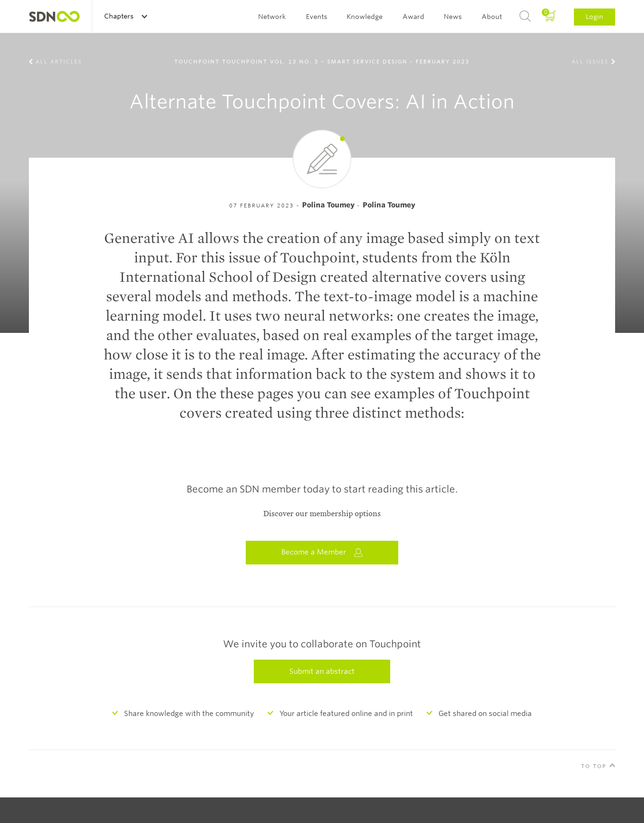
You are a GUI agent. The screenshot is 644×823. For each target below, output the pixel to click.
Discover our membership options (322, 514)
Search (525, 17)
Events (317, 17)
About (492, 17)
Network (272, 17)
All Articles (59, 62)
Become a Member (322, 552)
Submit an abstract (322, 671)
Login (595, 17)
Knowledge (365, 17)
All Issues (590, 62)
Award (413, 17)
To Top (594, 766)
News (453, 17)
